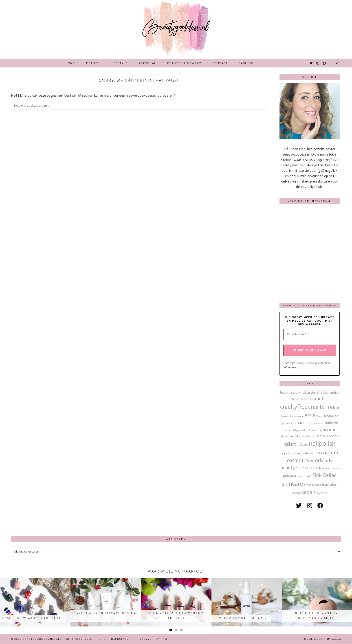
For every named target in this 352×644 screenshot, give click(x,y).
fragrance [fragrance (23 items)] (331, 416)
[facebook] (320, 506)
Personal (147, 63)
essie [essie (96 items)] (310, 415)
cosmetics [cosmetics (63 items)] (318, 399)
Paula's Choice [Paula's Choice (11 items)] (331, 468)
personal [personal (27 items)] (290, 476)
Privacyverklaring (151, 639)
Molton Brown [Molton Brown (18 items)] (306, 436)
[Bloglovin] (331, 63)
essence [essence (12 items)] (299, 416)
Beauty (93, 63)
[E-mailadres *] (310, 334)
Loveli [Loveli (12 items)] (285, 436)
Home (70, 63)
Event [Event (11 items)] (320, 416)
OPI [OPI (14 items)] (312, 461)
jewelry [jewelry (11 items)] (303, 430)
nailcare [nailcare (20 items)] (302, 445)
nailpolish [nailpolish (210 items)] (322, 443)
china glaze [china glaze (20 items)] (299, 399)
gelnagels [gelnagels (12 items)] (318, 423)
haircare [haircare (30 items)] (331, 423)
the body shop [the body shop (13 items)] (312, 485)
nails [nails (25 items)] (319, 453)
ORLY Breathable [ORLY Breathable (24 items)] (309, 468)
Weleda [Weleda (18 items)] (322, 493)
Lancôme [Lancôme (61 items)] (327, 430)
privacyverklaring (306, 363)
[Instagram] (318, 63)
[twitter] (299, 506)
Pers (102, 639)
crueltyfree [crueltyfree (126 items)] (294, 407)
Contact (220, 63)
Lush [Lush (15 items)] (292, 436)
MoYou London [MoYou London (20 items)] (327, 436)
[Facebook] (324, 63)
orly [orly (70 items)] (319, 460)
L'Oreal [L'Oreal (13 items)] (312, 430)
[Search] (338, 63)
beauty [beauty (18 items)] (285, 393)
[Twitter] (311, 63)
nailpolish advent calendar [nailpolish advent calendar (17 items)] (297, 453)
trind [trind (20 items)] (325, 485)
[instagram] (310, 506)
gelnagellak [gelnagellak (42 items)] (301, 423)
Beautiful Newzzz (184, 63)
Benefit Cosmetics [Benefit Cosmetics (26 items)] (325, 392)
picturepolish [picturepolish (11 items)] (305, 476)
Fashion (246, 63)
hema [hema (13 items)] (286, 430)
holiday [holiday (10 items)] (294, 431)
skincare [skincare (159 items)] (292, 484)
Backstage (120, 639)
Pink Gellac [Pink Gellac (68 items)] (324, 475)
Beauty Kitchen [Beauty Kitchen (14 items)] (300, 393)
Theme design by (322, 639)
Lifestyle (119, 63)
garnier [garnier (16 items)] (286, 423)
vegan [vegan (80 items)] (308, 492)
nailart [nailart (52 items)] (290, 444)
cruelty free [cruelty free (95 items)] (322, 407)
